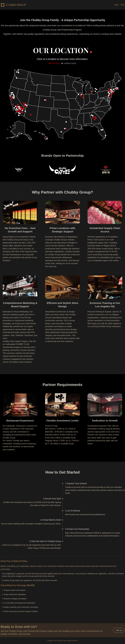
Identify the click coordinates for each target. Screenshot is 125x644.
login (116, 5)
